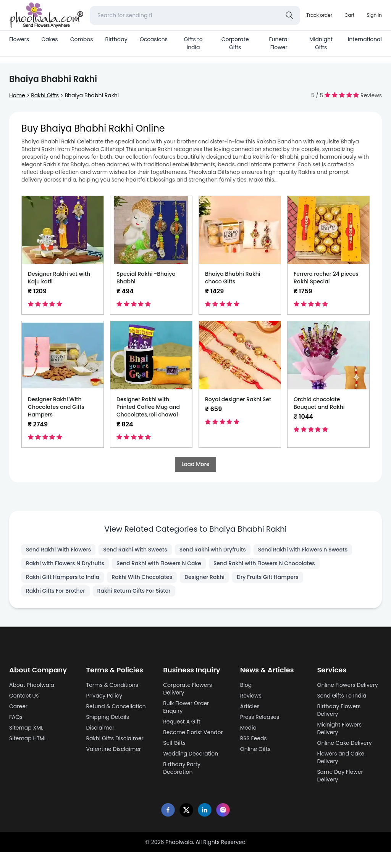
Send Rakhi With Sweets (135, 550)
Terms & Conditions (112, 685)
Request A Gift (182, 722)
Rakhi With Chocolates (142, 577)
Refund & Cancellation (116, 706)
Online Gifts (255, 749)
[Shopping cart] (349, 15)
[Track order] (319, 15)
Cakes (49, 39)
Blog (246, 685)
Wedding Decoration (191, 754)
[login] (374, 15)
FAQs (16, 717)
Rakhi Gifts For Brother (56, 591)
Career (18, 706)
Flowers (19, 39)
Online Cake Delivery (344, 743)
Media (248, 728)
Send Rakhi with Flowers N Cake (159, 563)
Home (17, 95)
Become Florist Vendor (193, 732)
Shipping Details (108, 717)
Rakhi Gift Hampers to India (63, 577)
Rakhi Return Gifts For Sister (134, 591)
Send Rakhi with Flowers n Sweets (303, 550)
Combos (82, 39)
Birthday (116, 39)
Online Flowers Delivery (347, 685)
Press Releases (260, 717)
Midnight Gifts (321, 43)
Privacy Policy (104, 696)
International (365, 39)
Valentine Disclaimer (114, 749)
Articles (250, 706)
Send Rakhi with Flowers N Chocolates (264, 563)
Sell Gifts (174, 743)
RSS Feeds (254, 738)
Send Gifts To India (342, 696)
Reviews (251, 696)
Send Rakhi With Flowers (58, 550)
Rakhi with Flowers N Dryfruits (65, 563)
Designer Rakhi (204, 577)
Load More (195, 464)
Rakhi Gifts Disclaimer (115, 738)
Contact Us (24, 696)
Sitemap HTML (28, 738)
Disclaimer (100, 728)
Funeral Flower (279, 43)
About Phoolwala (32, 685)
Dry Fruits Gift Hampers (268, 577)
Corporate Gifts (235, 43)
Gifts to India (193, 43)
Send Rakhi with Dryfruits (213, 550)
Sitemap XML (26, 728)
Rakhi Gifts (45, 95)
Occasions (154, 39)
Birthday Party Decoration (182, 768)
